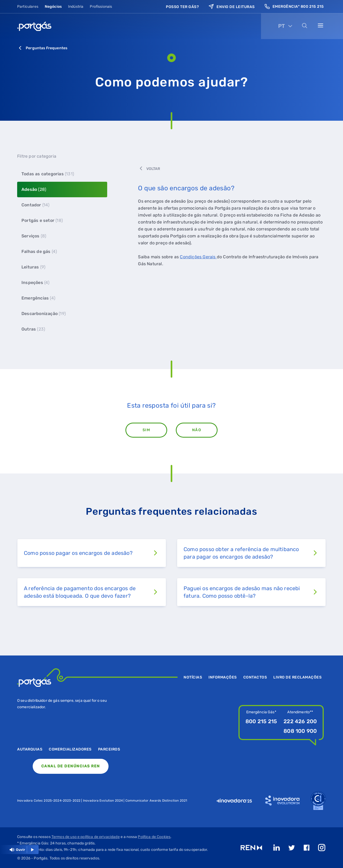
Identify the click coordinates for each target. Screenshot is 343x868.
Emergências (38, 298)
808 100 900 (300, 731)
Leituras (33, 267)
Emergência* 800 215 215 (294, 7)
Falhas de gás (39, 251)
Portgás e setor (42, 220)
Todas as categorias (48, 174)
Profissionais (101, 7)
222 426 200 (300, 721)
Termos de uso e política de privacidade (86, 837)
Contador (36, 205)
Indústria (76, 7)
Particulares (28, 7)
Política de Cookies (154, 837)
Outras (33, 329)
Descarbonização (44, 314)
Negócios (53, 7)
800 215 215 (261, 721)
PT (282, 26)
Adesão (34, 189)
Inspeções (36, 283)
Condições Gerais (198, 257)
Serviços (34, 236)
